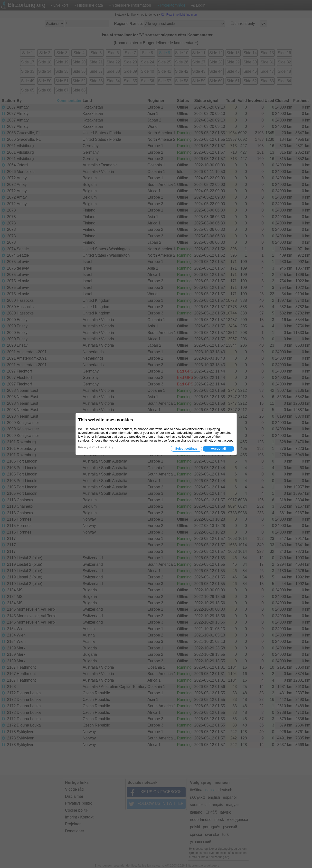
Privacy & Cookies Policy (96, 447)
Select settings (186, 449)
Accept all (218, 449)
